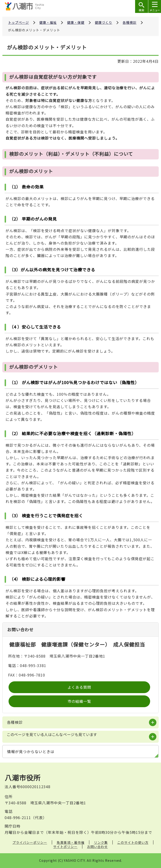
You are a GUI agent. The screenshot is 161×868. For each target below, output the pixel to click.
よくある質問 (79, 687)
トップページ (19, 22)
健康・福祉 (48, 22)
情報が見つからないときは (31, 751)
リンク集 (101, 842)
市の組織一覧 (79, 701)
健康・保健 (76, 22)
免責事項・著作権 (71, 842)
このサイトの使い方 (133, 842)
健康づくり (104, 22)
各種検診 (130, 22)
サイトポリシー (65, 847)
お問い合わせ (97, 847)
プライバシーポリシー (30, 842)
